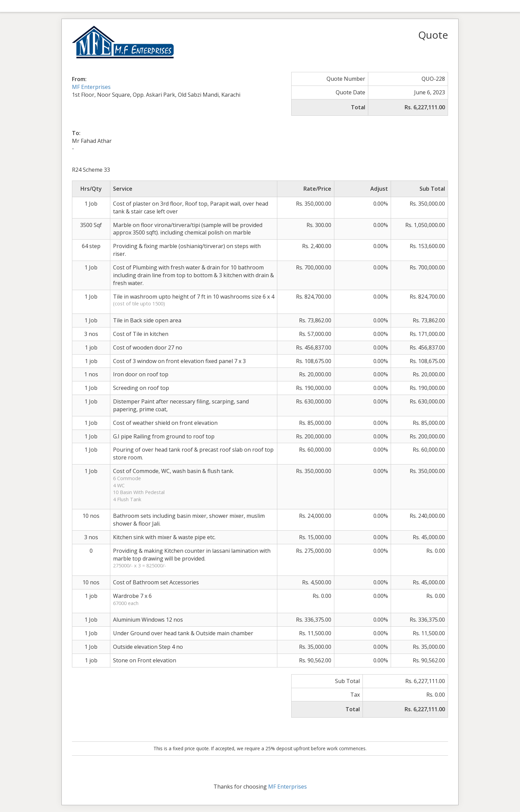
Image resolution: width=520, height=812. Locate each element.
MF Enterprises (91, 87)
